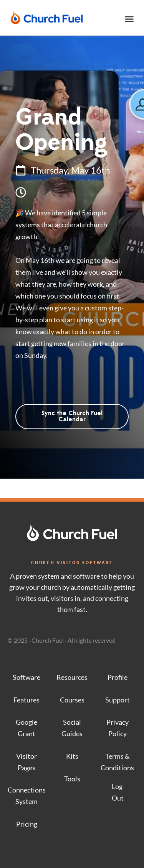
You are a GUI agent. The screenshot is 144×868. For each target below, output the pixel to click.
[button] (129, 19)
